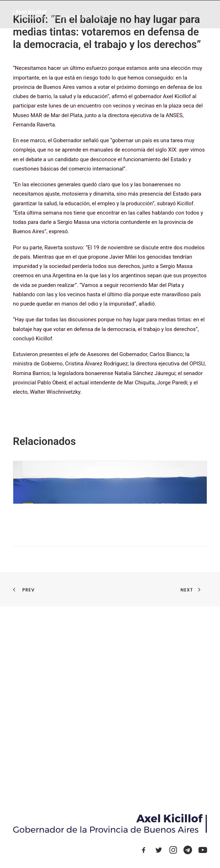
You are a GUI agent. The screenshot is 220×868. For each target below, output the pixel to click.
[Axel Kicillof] (58, 14)
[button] (204, 14)
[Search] (182, 14)
